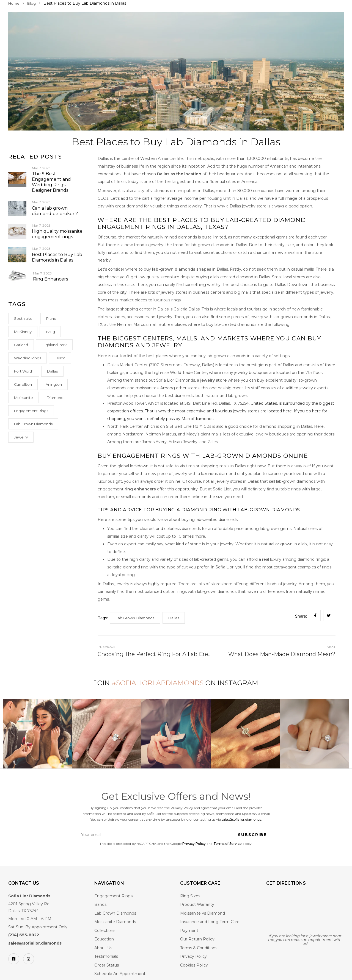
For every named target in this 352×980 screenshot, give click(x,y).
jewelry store (213, 380)
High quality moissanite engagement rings (57, 234)
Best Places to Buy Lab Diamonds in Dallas (57, 257)
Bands (100, 904)
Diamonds (56, 398)
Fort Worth (24, 371)
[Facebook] (14, 959)
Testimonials (106, 956)
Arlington (54, 384)
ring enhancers (140, 489)
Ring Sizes (190, 896)
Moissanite (24, 398)
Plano (51, 318)
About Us (103, 948)
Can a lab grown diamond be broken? (55, 211)
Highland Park (54, 345)
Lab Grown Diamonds (33, 424)
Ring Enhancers (50, 279)
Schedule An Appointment (120, 974)
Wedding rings (28, 358)
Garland (21, 345)
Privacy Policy (194, 844)
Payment (189, 931)
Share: (301, 616)
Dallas (52, 371)
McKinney (23, 332)
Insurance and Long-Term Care (210, 922)
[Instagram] (29, 959)
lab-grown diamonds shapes (182, 269)
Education (104, 939)
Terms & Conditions (199, 948)
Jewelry (21, 437)
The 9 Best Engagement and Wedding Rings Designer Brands (51, 182)
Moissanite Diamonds (115, 922)
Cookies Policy (194, 965)
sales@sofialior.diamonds (241, 819)
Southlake (23, 318)
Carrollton (23, 384)
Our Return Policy (197, 939)
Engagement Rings (31, 411)
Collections (105, 931)
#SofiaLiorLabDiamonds (157, 683)
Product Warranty (197, 904)
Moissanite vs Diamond (203, 913)
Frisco (60, 358)
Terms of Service (228, 844)
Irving (50, 332)
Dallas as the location (179, 174)
